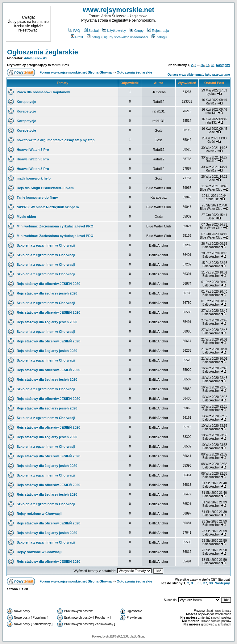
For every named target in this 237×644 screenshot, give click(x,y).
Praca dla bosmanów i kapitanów (43, 92)
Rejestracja (158, 31)
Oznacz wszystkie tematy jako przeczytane (199, 75)
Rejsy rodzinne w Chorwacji (39, 514)
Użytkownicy (114, 31)
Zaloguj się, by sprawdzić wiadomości (117, 37)
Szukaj (91, 31)
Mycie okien (26, 217)
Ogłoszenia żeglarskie (43, 52)
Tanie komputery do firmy (37, 197)
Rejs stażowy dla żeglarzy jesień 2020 (47, 293)
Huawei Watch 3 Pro (33, 150)
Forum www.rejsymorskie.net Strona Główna (76, 72)
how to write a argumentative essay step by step (56, 140)
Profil (77, 37)
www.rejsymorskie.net (118, 10)
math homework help (34, 178)
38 (212, 65)
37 (208, 65)
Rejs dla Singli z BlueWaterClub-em (45, 188)
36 (202, 65)
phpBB (110, 636)
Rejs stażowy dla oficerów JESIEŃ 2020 (48, 284)
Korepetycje (26, 102)
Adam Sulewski (35, 58)
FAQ (74, 31)
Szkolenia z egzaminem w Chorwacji (46, 245)
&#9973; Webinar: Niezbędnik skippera (48, 207)
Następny (223, 65)
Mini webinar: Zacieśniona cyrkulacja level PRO (55, 226)
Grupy (137, 31)
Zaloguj (159, 37)
